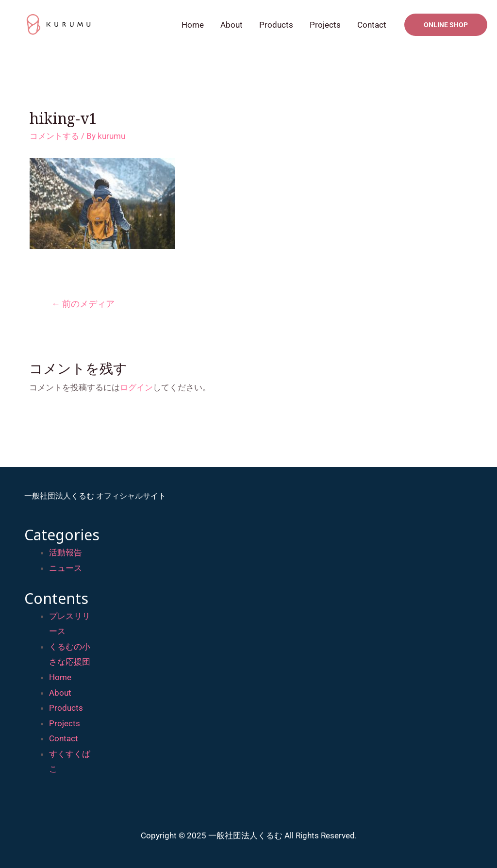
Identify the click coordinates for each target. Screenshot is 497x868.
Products (276, 25)
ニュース (66, 568)
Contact (372, 25)
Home (193, 25)
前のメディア (83, 304)
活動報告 (66, 552)
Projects (325, 25)
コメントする (54, 136)
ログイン (136, 387)
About (232, 25)
